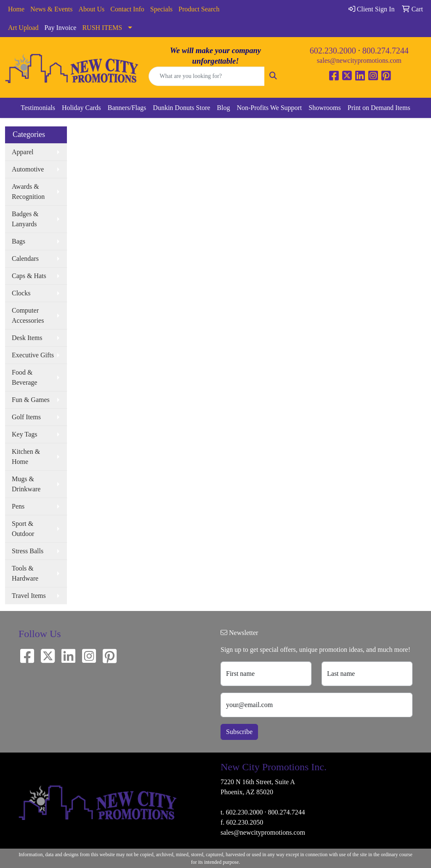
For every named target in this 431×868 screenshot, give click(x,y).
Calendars (25, 259)
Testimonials (38, 108)
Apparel (23, 152)
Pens (18, 506)
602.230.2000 (333, 51)
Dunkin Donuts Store (181, 108)
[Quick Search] (206, 76)
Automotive (28, 169)
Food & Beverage (24, 377)
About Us (92, 9)
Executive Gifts (33, 355)
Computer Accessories (28, 315)
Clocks (21, 293)
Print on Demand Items (379, 108)
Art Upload (23, 28)
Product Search (199, 9)
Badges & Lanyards (25, 219)
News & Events (51, 9)
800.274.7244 (386, 51)
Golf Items (26, 417)
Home (16, 9)
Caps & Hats (29, 276)
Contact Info (127, 9)
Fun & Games (31, 400)
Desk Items (27, 338)
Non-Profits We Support (269, 108)
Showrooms (325, 108)
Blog (223, 108)
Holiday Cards (81, 108)
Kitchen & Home (26, 457)
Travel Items (29, 596)
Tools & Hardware (25, 573)
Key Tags (24, 434)
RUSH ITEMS (102, 28)
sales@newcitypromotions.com (359, 60)
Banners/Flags (127, 108)
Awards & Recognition (28, 192)
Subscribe (239, 732)
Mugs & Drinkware (26, 484)
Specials (161, 9)
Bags (19, 241)
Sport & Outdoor (23, 529)
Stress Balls (28, 551)
